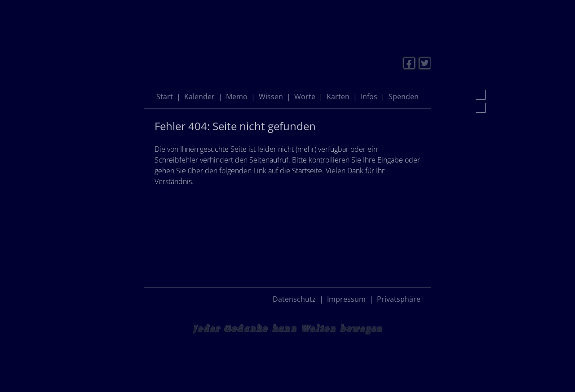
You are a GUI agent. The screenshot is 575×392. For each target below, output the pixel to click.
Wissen (271, 97)
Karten (338, 97)
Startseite (307, 171)
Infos (369, 97)
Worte (305, 97)
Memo (237, 97)
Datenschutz (294, 299)
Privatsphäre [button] (399, 299)
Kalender (199, 97)
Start (165, 97)
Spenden (404, 97)
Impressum (346, 299)
